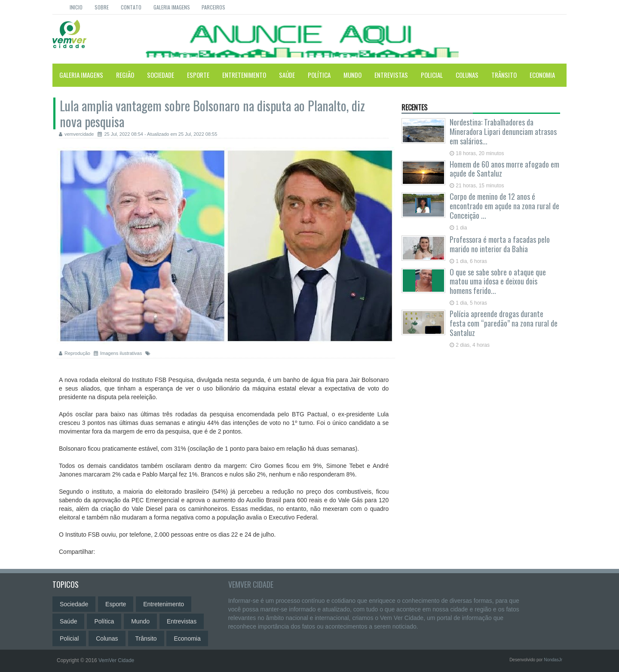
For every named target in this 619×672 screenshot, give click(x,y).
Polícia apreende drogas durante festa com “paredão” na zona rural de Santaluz (504, 323)
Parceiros (213, 7)
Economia (542, 75)
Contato (131, 7)
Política (319, 75)
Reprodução (75, 353)
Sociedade (161, 75)
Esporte (198, 75)
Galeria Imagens (172, 7)
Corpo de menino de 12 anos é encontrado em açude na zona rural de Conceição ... (504, 206)
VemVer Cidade (251, 584)
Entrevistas (391, 75)
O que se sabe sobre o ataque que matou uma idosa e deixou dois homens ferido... (498, 281)
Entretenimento (244, 75)
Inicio (76, 7)
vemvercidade (76, 134)
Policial (432, 75)
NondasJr (553, 660)
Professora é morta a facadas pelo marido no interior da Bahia (500, 244)
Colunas (467, 75)
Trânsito (504, 75)
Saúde (287, 75)
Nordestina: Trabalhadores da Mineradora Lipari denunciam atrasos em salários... (503, 131)
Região (125, 75)
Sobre (102, 7)
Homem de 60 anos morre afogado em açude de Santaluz (504, 169)
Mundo (352, 75)
